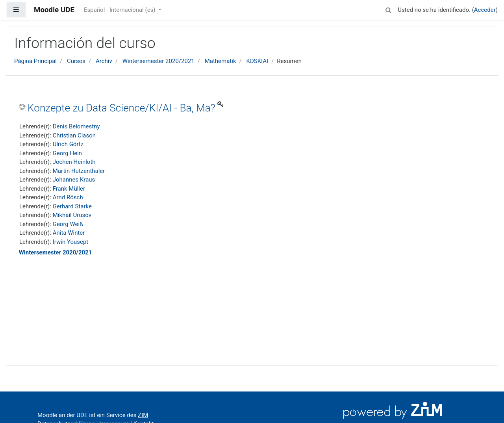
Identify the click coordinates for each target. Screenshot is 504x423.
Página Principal (35, 61)
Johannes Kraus (74, 180)
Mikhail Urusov (72, 215)
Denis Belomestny (76, 126)
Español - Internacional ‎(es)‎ (120, 10)
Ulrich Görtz (68, 144)
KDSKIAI (257, 61)
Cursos (76, 61)
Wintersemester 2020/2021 (158, 61)
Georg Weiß (68, 224)
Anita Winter (69, 233)
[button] (388, 9)
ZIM (143, 415)
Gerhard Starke (72, 206)
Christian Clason (74, 135)
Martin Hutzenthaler (79, 171)
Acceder (485, 10)
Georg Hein (67, 153)
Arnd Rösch (68, 197)
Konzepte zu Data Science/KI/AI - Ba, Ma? (121, 108)
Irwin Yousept (71, 242)
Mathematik (220, 61)
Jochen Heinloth (74, 162)
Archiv (104, 61)
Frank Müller (69, 189)
